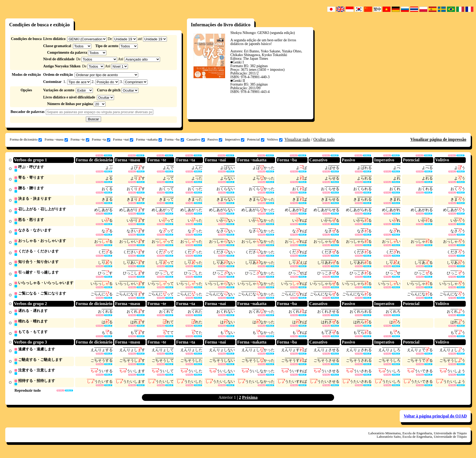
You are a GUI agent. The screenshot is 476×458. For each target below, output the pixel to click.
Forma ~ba (174, 140)
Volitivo (275, 140)
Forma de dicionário (26, 140)
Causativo (196, 140)
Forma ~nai (123, 140)
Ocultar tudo (324, 139)
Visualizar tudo (297, 139)
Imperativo (235, 140)
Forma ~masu (56, 140)
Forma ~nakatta (149, 140)
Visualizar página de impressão (438, 139)
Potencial (256, 140)
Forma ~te (80, 140)
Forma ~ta (101, 140)
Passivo (215, 140)
